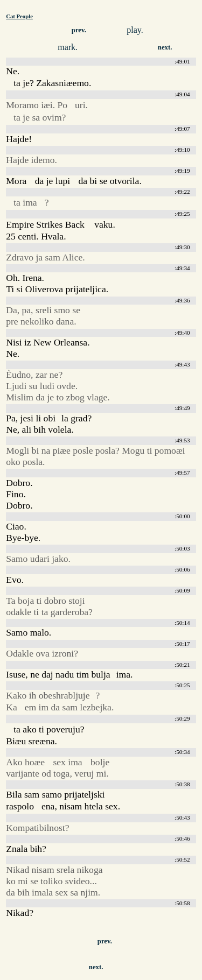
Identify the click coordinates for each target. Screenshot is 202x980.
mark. (68, 47)
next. (165, 47)
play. (135, 30)
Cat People (19, 16)
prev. (79, 30)
